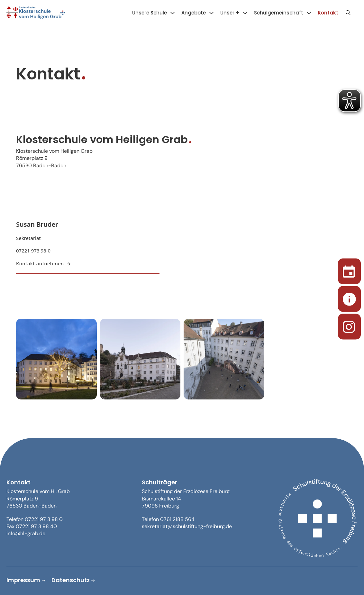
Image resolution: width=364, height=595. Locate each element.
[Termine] (349, 270)
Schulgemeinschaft (279, 13)
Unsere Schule (150, 13)
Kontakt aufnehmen (43, 263)
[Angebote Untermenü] (211, 13)
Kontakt (328, 13)
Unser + (230, 13)
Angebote (194, 13)
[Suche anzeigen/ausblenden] (348, 13)
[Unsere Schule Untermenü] (173, 13)
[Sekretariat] (349, 298)
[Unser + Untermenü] (245, 13)
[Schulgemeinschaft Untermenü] (309, 13)
